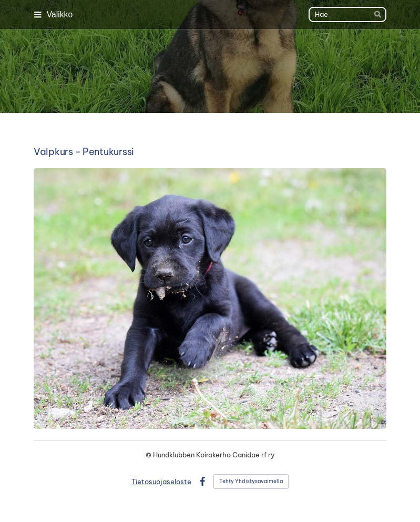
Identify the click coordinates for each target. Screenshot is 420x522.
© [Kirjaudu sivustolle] (149, 455)
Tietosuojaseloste (161, 482)
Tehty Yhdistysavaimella (251, 481)
